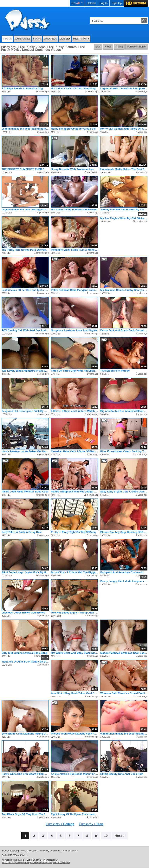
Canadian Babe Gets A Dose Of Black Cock (74, 451)
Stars (37, 39)
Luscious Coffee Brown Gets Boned (23, 613)
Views (108, 47)
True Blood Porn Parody (115, 371)
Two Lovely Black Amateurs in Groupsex (25, 371)
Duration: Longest (137, 47)
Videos (7, 39)
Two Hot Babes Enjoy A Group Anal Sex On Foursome (74, 613)
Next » (120, 836)
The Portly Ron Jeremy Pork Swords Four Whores (25, 250)
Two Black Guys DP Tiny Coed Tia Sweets (25, 814)
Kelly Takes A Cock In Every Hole (22, 532)
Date (98, 47)
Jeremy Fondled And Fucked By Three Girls (124, 209)
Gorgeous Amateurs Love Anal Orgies (74, 330)
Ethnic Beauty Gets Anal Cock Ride (122, 774)
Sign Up (117, 3)
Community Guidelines (49, 851)
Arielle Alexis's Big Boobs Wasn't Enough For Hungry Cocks (74, 774)
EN (77, 3)
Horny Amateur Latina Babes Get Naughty (25, 451)
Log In (104, 3)
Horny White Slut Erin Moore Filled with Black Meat (25, 774)
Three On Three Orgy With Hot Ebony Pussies (74, 371)
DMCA (25, 851)
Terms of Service (70, 851)
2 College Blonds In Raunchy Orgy (23, 88)
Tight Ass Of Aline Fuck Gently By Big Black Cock (25, 662)
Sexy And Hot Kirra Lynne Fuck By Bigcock (25, 411)
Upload (91, 3)
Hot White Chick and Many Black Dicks (74, 653)
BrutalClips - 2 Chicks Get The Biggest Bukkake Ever (74, 572)
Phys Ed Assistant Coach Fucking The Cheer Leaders (124, 451)
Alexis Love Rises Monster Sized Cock (25, 492)
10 (106, 836)
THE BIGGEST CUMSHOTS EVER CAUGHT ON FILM (25, 169)
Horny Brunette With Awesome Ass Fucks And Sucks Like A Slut (74, 169)
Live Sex (65, 39)
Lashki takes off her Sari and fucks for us (25, 290)
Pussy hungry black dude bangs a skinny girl (124, 581)
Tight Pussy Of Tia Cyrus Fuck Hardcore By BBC (74, 814)
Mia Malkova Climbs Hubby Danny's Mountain (124, 290)
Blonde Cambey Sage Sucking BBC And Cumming (124, 532)
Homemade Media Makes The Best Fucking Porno (124, 169)
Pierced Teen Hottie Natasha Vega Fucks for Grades (74, 734)
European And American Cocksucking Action (124, 572)
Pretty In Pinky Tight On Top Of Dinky (74, 532)
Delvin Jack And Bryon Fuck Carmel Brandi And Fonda (124, 330)
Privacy (33, 851)
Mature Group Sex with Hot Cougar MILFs (74, 492)
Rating (119, 47)
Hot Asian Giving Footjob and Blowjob (74, 209)
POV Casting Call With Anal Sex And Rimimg (25, 330)
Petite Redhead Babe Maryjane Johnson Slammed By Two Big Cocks (74, 290)
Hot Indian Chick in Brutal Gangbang (73, 88)
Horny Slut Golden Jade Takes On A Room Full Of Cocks (124, 129)
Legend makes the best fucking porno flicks (124, 88)
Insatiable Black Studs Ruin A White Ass (74, 250)
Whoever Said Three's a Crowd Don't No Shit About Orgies (124, 693)
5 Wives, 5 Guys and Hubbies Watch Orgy (74, 411)
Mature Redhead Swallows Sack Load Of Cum (124, 653)
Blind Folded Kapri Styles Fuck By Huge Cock (25, 572)
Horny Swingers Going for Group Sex (74, 129)
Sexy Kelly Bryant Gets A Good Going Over (124, 492)
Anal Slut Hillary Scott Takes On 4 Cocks (74, 693)
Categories (22, 39)
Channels (50, 39)
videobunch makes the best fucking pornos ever (124, 734)
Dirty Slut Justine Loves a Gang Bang (24, 653)
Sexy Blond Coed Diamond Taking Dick (25, 734)
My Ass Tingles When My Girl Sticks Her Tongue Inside (124, 218)
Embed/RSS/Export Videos (15, 855)
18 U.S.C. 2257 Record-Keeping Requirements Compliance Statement (36, 862)
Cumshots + (60, 824)
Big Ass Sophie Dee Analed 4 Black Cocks (124, 411)
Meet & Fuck (81, 39)
